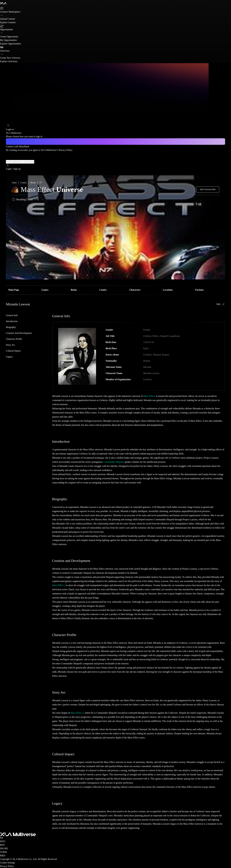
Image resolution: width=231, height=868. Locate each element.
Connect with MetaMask (18, 146)
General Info (12, 315)
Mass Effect (149, 396)
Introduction (12, 321)
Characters (135, 290)
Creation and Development (19, 333)
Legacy (9, 357)
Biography (11, 327)
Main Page (14, 290)
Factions (199, 290)
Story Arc (10, 345)
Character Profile (14, 339)
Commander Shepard (113, 462)
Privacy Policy (66, 150)
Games (45, 290)
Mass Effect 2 (59, 585)
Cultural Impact (13, 351)
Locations (168, 290)
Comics (103, 290)
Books (74, 290)
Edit (221, 304)
